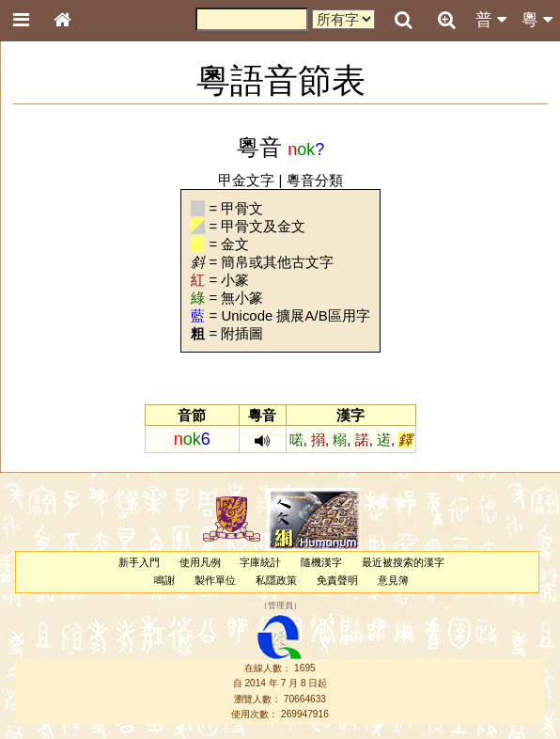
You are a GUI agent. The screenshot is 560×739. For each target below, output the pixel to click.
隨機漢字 (321, 562)
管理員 (280, 605)
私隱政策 (276, 580)
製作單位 (215, 580)
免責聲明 (337, 580)
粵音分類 (315, 180)
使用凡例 (200, 562)
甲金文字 (246, 180)
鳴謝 (164, 580)
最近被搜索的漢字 (403, 562)
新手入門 (139, 562)
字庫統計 (260, 562)
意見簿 (393, 580)
